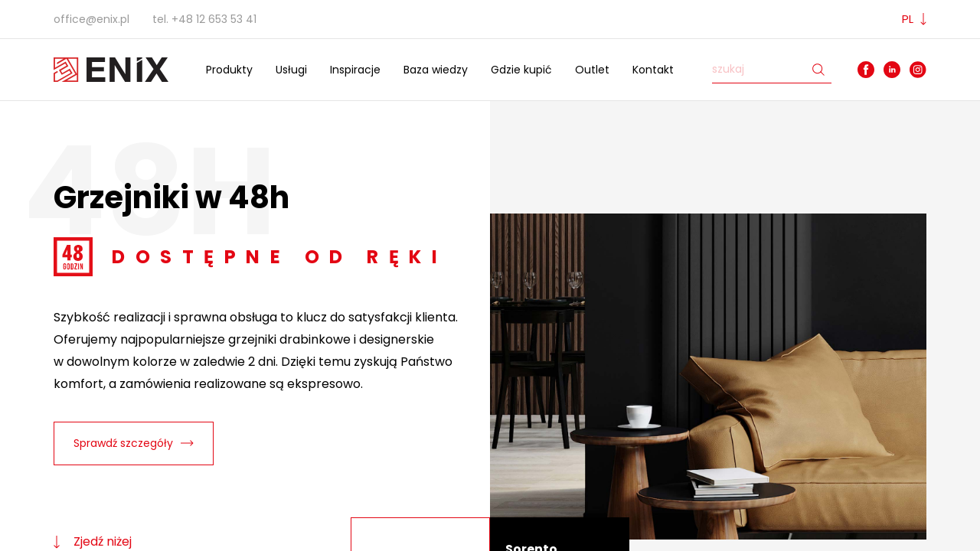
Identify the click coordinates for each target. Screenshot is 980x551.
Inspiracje (355, 70)
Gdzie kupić (521, 70)
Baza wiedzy (436, 70)
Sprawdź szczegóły (134, 443)
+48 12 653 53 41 (214, 19)
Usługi (291, 70)
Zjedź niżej (93, 541)
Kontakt (653, 70)
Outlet (592, 70)
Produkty (229, 70)
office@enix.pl (91, 19)
